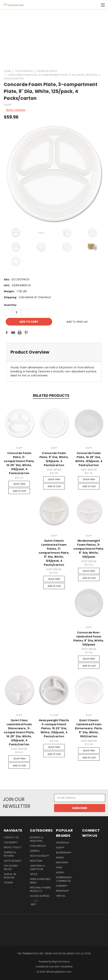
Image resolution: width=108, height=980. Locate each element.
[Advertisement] (54, 38)
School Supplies (40, 896)
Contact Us (11, 837)
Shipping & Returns (10, 854)
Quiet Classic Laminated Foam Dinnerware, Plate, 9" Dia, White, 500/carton (89, 728)
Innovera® (62, 862)
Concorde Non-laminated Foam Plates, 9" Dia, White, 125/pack (89, 639)
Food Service (38, 846)
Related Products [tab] (51, 396)
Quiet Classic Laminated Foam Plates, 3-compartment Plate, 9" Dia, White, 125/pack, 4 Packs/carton (54, 553)
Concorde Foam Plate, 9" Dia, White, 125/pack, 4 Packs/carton (54, 459)
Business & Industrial (36, 839)
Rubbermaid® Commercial (64, 879)
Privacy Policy (13, 847)
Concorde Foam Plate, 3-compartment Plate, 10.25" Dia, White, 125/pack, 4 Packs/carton (19, 463)
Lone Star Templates (61, 967)
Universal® (63, 843)
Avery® (60, 848)
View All (61, 896)
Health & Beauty (40, 856)
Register (9, 878)
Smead (60, 857)
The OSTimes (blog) (11, 867)
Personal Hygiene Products (40, 889)
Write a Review (16, 110)
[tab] (54, 352)
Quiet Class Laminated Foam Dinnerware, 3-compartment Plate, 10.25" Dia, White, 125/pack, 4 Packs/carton (19, 732)
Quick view (19, 484)
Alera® (60, 872)
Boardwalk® (64, 853)
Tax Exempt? (11, 842)
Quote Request (13, 861)
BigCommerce (61, 962)
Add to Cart (19, 491)
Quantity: (10, 305)
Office (34, 874)
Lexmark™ (62, 886)
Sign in (8, 874)
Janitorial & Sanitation (37, 867)
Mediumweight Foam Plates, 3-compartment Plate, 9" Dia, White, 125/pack (89, 549)
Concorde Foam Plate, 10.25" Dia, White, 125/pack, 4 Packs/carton (89, 459)
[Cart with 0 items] (95, 5)
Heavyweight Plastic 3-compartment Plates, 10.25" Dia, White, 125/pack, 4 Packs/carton (54, 728)
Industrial (36, 861)
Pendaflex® (62, 891)
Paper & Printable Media (40, 881)
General (35, 851)
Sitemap (8, 883)
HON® (59, 867)
